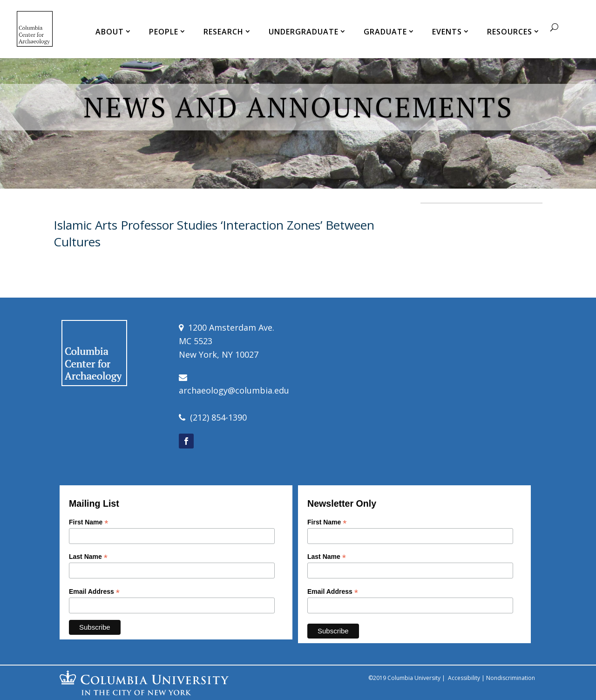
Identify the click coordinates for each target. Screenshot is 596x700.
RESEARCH (223, 32)
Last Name (88, 557)
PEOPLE (164, 32)
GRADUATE (385, 32)
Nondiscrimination (511, 678)
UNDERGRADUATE (304, 32)
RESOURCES (510, 32)
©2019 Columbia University (404, 678)
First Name (88, 522)
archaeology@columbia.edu (234, 390)
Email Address (94, 592)
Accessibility (464, 678)
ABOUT (110, 32)
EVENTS (447, 32)
